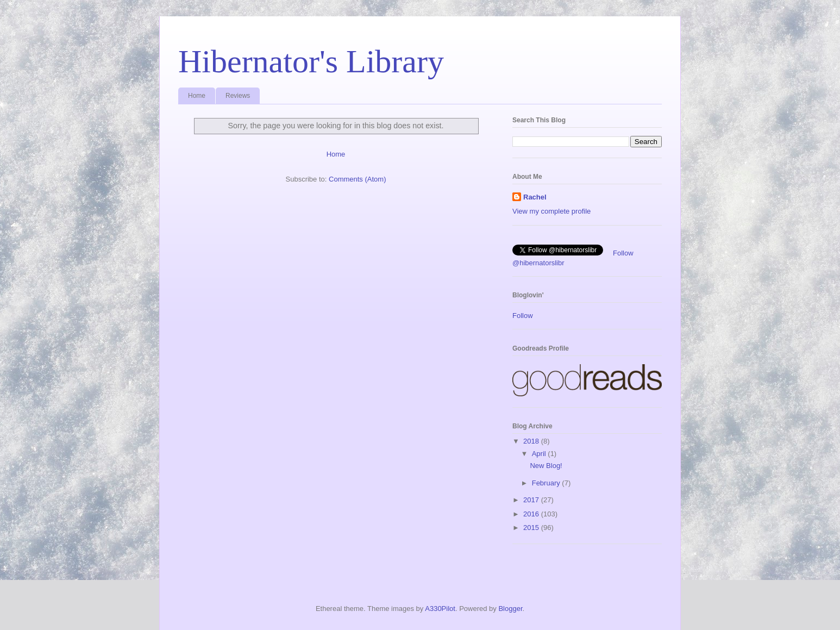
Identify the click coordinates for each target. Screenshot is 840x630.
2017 (532, 500)
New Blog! (546, 466)
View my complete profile (551, 211)
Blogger (510, 609)
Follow (523, 316)
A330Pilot (440, 609)
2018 (532, 441)
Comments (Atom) (357, 179)
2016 (532, 514)
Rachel (535, 197)
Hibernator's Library (311, 61)
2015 (532, 528)
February (547, 483)
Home (197, 96)
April (540, 454)
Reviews (238, 96)
